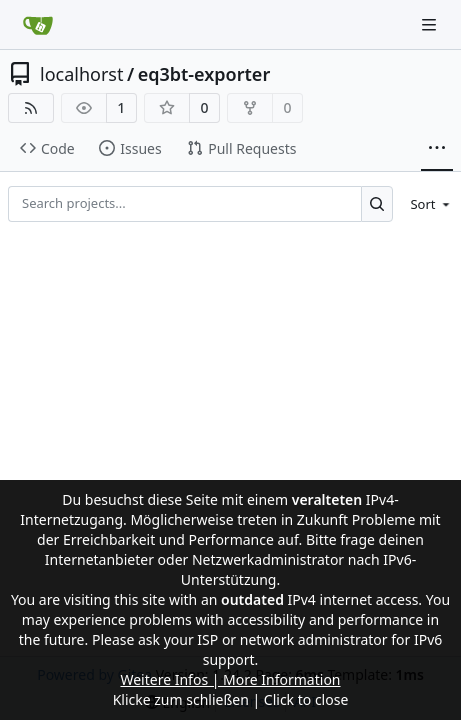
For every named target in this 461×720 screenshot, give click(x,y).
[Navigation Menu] (431, 24)
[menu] (426, 204)
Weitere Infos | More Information (230, 679)
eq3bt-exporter (204, 74)
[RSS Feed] (31, 108)
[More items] (437, 149)
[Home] (38, 25)
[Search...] (377, 203)
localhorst (81, 74)
